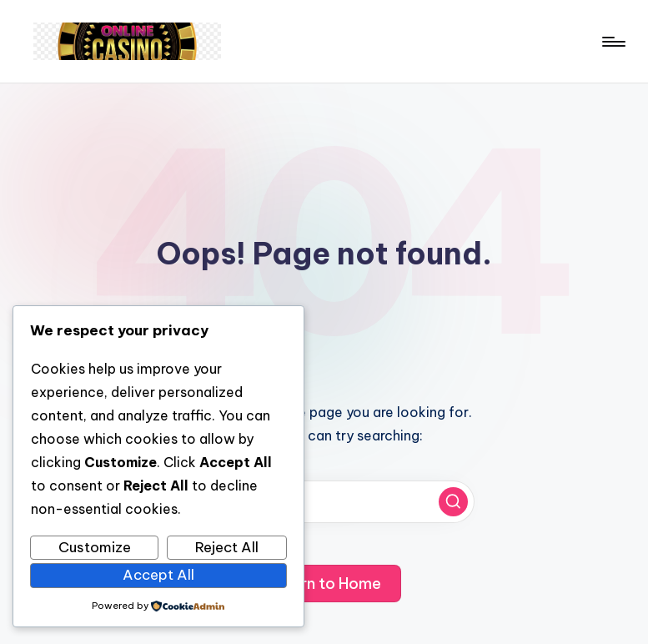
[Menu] (613, 42)
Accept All (158, 575)
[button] (453, 502)
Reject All (227, 547)
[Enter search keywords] (324, 502)
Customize (95, 547)
